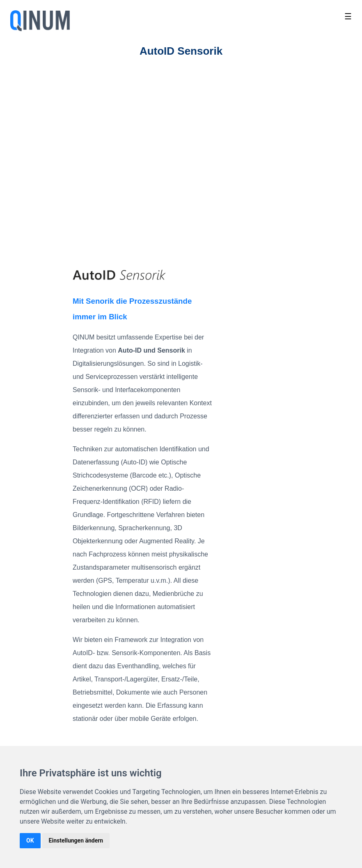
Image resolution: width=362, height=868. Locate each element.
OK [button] (30, 840)
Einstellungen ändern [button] (76, 840)
